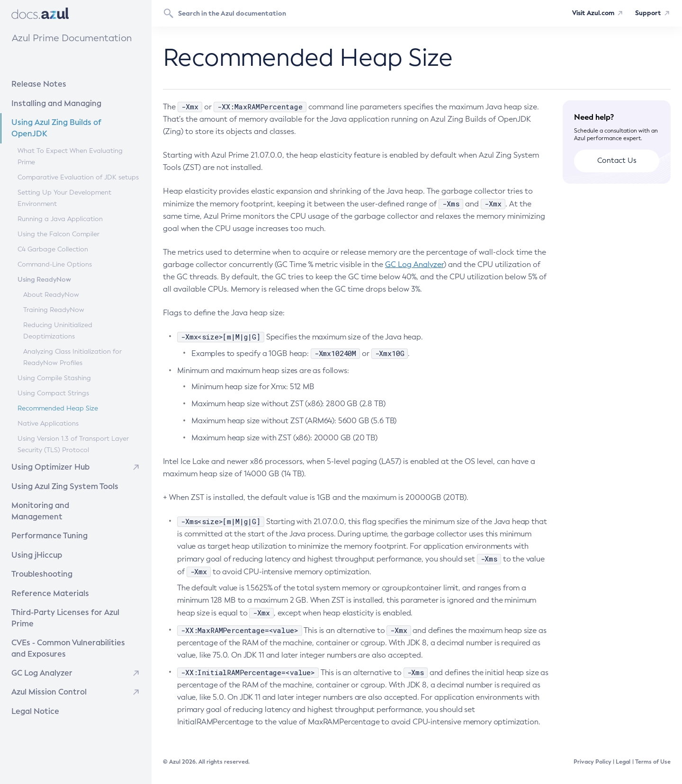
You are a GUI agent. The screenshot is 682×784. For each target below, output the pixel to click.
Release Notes (59, 84)
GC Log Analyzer (41, 648)
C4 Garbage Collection (52, 249)
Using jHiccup (36, 542)
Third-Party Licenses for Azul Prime (73, 599)
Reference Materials (64, 580)
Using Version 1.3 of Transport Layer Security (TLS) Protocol (73, 444)
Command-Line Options (54, 264)
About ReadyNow (51, 294)
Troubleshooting (61, 561)
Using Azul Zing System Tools (72, 485)
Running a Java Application (60, 218)
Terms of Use (653, 762)
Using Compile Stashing (54, 378)
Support (647, 13)
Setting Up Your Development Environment (64, 198)
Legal (623, 762)
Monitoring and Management (73, 504)
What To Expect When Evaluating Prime (70, 156)
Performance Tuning (64, 523)
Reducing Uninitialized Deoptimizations (57, 330)
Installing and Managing (68, 102)
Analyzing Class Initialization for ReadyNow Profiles (72, 357)
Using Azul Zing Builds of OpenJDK (74, 127)
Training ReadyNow (53, 309)
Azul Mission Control (47, 667)
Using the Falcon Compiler (58, 234)
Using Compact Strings (53, 393)
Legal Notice (34, 686)
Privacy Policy (592, 762)
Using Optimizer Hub (49, 467)
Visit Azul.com (590, 13)
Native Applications (48, 423)
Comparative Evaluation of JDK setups (78, 177)
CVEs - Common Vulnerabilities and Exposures (74, 624)
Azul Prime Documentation (71, 38)
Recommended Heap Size (57, 408)
